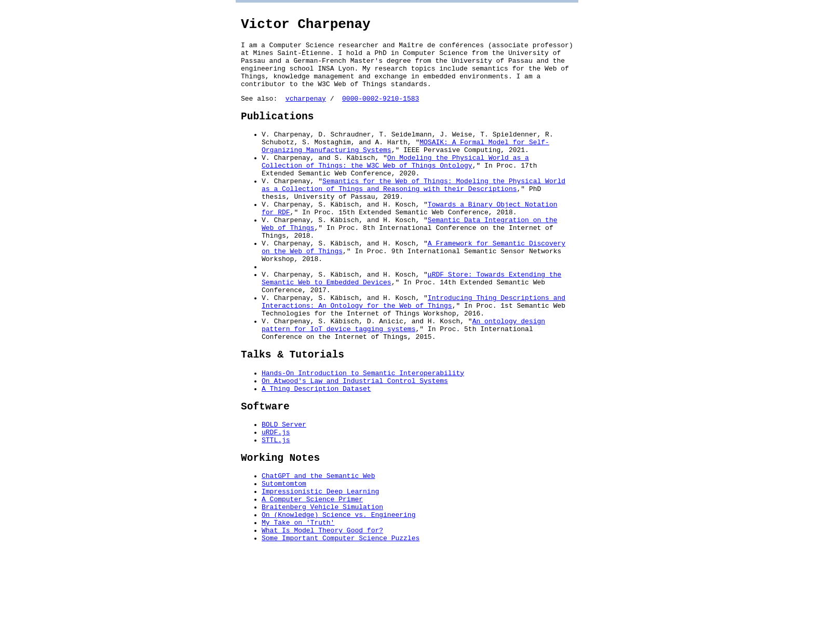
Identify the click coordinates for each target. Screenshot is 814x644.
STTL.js (276, 513)
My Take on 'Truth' (298, 609)
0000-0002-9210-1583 (381, 112)
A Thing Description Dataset (316, 454)
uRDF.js (276, 503)
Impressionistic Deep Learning (320, 571)
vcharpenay (306, 112)
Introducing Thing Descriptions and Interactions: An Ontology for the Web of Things (413, 353)
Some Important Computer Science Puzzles (341, 627)
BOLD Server (284, 494)
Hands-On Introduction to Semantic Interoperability (363, 435)
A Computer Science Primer (312, 581)
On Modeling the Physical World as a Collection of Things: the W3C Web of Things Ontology (395, 185)
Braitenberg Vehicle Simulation (322, 590)
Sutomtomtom (284, 562)
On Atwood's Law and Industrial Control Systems (355, 445)
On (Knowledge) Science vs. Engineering (338, 599)
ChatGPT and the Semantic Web (318, 553)
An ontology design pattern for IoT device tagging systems (403, 381)
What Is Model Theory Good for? (322, 618)
